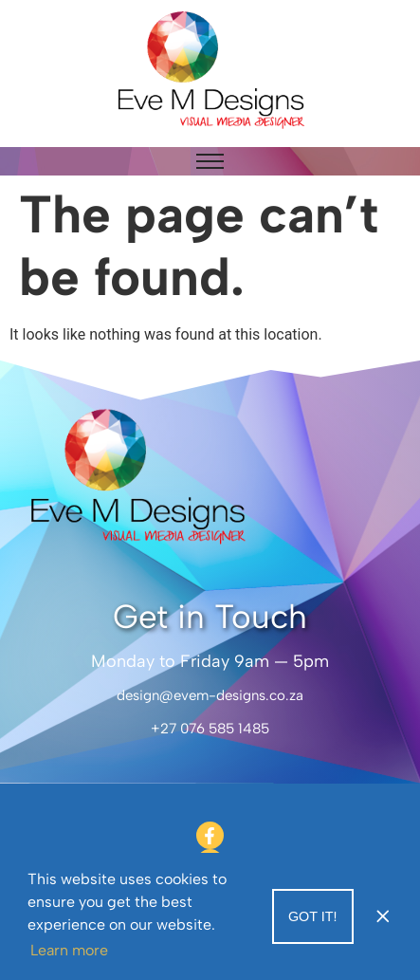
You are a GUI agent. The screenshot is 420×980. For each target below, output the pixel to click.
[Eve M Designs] (210, 70)
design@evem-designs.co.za (210, 695)
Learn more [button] (69, 950)
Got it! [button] (313, 916)
